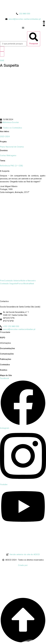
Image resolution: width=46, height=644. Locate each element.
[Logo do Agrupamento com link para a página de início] (23, 6)
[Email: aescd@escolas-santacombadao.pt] (23, 329)
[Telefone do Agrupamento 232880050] (23, 14)
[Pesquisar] (34, 39)
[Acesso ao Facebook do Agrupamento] (23, 22)
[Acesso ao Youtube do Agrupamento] (23, 25)
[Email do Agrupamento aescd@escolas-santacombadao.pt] (23, 19)
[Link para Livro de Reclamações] (23, 531)
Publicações (6, 359)
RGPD (3, 338)
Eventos (4, 370)
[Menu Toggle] (23, 28)
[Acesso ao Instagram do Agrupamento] (23, 24)
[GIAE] (2, 60)
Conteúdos (5, 365)
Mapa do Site (6, 375)
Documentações (7, 348)
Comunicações (7, 354)
